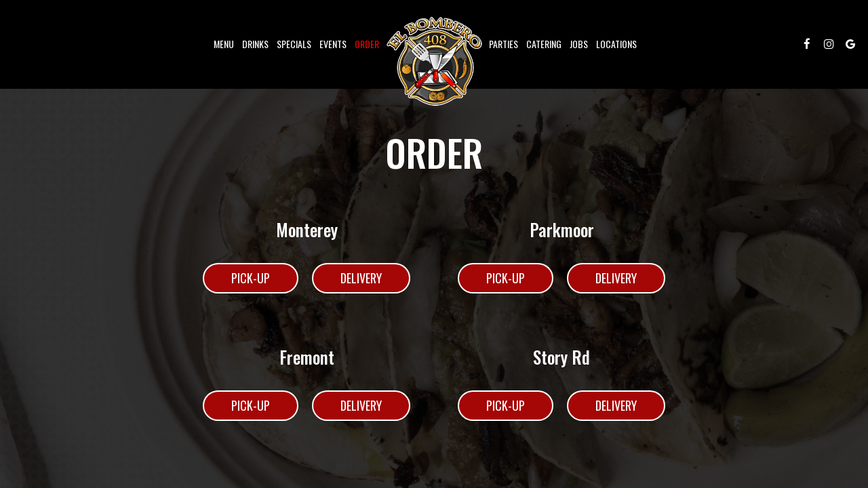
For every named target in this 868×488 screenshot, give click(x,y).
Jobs (579, 44)
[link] (434, 61)
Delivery (347, 281)
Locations (616, 44)
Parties (504, 44)
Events (333, 44)
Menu (224, 44)
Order (367, 44)
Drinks (255, 44)
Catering (544, 44)
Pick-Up (236, 281)
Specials (294, 44)
